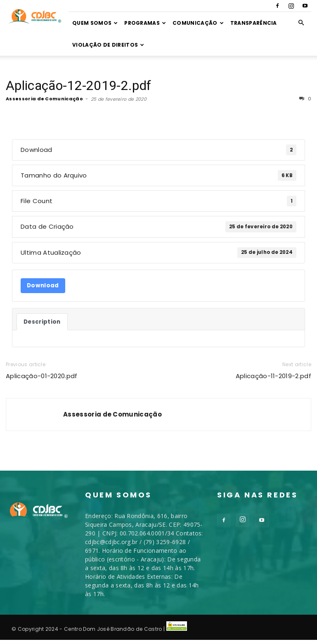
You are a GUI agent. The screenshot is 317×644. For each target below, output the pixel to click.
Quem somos (95, 23)
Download (43, 285)
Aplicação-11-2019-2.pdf (273, 376)
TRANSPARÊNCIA (254, 23)
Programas (145, 23)
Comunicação (198, 23)
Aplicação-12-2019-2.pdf (78, 85)
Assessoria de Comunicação (44, 99)
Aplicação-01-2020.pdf (42, 376)
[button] (301, 23)
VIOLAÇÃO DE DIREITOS (108, 45)
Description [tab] (42, 322)
